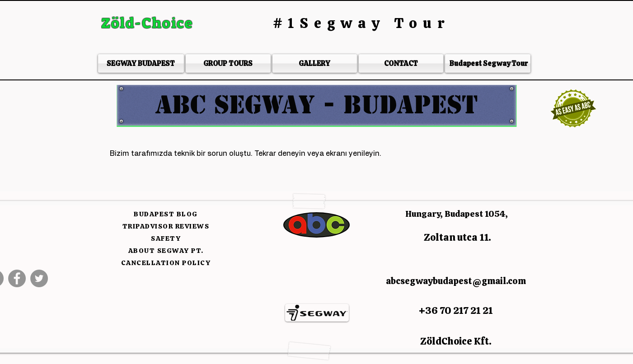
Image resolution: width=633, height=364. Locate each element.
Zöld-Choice (149, 23)
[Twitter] (39, 278)
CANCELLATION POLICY (166, 263)
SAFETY (166, 238)
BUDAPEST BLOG (166, 214)
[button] (316, 105)
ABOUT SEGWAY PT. (166, 251)
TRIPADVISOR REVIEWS (166, 226)
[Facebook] (17, 278)
